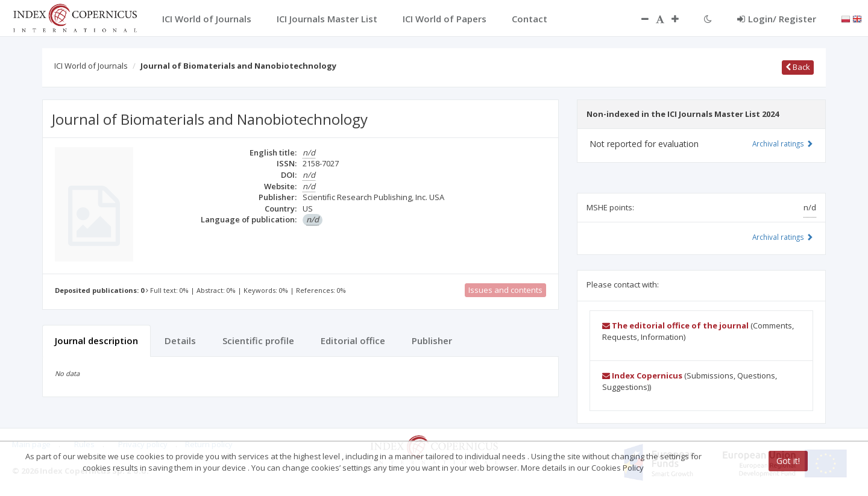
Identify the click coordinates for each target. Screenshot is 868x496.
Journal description (96, 341)
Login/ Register (777, 19)
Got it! (788, 461)
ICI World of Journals (91, 66)
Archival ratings (783, 143)
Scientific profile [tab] (258, 341)
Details (180, 341)
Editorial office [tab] (353, 341)
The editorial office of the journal (675, 325)
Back (798, 67)
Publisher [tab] (432, 341)
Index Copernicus (642, 375)
